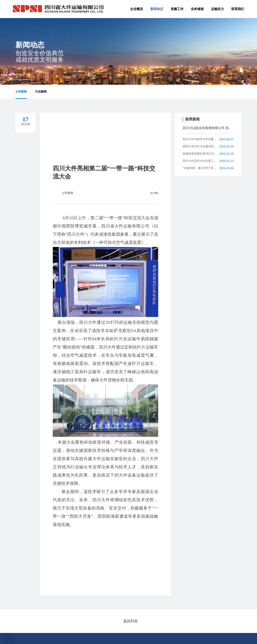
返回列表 (131, 621)
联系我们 (238, 9)
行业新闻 (41, 92)
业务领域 (197, 9)
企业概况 (137, 9)
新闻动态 (157, 9)
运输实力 (217, 9)
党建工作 (177, 9)
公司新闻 (21, 92)
